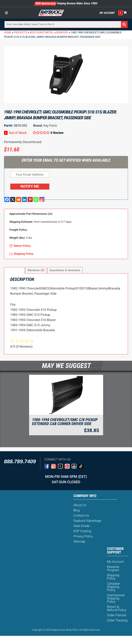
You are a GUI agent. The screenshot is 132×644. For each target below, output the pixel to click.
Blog (77, 510)
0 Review (57, 133)
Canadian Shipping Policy (114, 587)
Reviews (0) (36, 270)
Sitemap (79, 541)
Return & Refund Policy (117, 608)
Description (14, 270)
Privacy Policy (83, 536)
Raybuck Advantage (87, 521)
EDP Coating (82, 531)
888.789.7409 (20, 461)
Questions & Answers (65, 270)
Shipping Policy (113, 577)
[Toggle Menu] (7, 13)
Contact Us (81, 515)
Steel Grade (81, 526)
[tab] (14, 270)
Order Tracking (117, 620)
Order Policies (117, 615)
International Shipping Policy (116, 598)
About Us (80, 505)
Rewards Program (113, 568)
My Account (107, 13)
